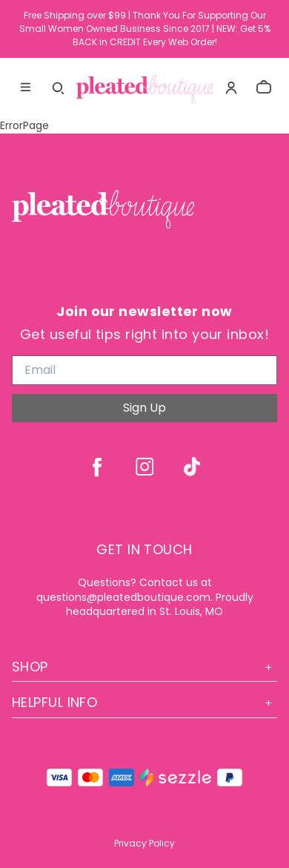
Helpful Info (144, 702)
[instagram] (144, 467)
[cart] (264, 88)
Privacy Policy (144, 843)
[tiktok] (192, 467)
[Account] (231, 88)
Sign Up (144, 408)
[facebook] (97, 467)
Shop (144, 667)
